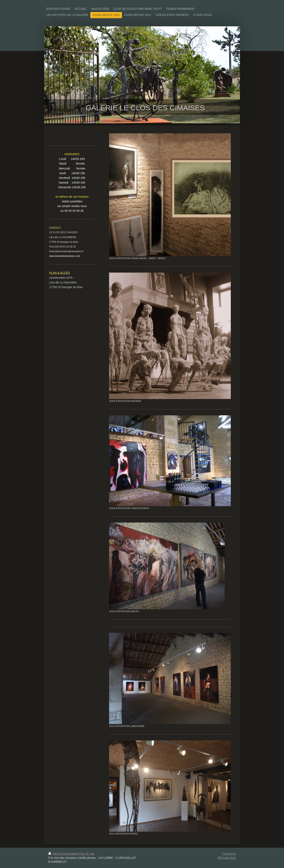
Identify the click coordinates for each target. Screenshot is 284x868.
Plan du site (87, 854)
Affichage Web (227, 858)
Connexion (229, 854)
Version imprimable (63, 854)
